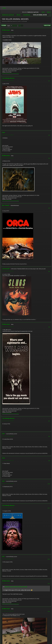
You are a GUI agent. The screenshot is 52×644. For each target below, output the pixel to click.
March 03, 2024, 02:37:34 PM (8, 436)
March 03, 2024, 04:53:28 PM (8, 611)
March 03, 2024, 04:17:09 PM (8, 483)
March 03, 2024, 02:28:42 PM (8, 271)
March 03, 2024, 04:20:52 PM (8, 508)
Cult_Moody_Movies (8, 78)
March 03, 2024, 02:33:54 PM (8, 421)
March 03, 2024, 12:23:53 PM (8, 158)
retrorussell (6, 269)
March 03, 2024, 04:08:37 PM (8, 460)
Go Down (4, 25)
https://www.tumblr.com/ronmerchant (11, 73)
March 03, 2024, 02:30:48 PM (8, 327)
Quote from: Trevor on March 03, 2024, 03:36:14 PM (16, 587)
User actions (47, 25)
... (18, 25)
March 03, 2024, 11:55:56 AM (8, 80)
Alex (4, 132)
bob (3, 434)
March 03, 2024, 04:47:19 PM (8, 583)
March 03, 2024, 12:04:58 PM (8, 135)
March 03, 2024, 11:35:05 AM (8, 32)
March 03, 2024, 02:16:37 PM (8, 208)
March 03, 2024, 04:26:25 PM (8, 559)
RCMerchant (6, 30)
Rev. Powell (6, 205)
